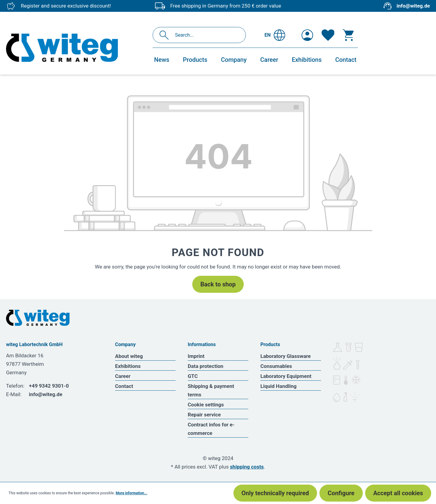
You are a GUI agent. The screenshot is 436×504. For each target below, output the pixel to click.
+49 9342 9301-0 (49, 386)
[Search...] (206, 35)
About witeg (129, 356)
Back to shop (218, 284)
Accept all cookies (398, 493)
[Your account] (307, 35)
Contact (124, 386)
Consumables (276, 366)
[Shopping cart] (348, 35)
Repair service (204, 415)
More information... (131, 493)
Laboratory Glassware (286, 356)
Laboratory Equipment (286, 376)
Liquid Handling (279, 386)
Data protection (206, 366)
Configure (341, 493)
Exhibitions (128, 366)
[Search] (166, 35)
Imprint (196, 356)
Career (123, 376)
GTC (193, 376)
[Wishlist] (328, 35)
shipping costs (247, 467)
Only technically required (275, 493)
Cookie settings (206, 405)
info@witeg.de (413, 6)
